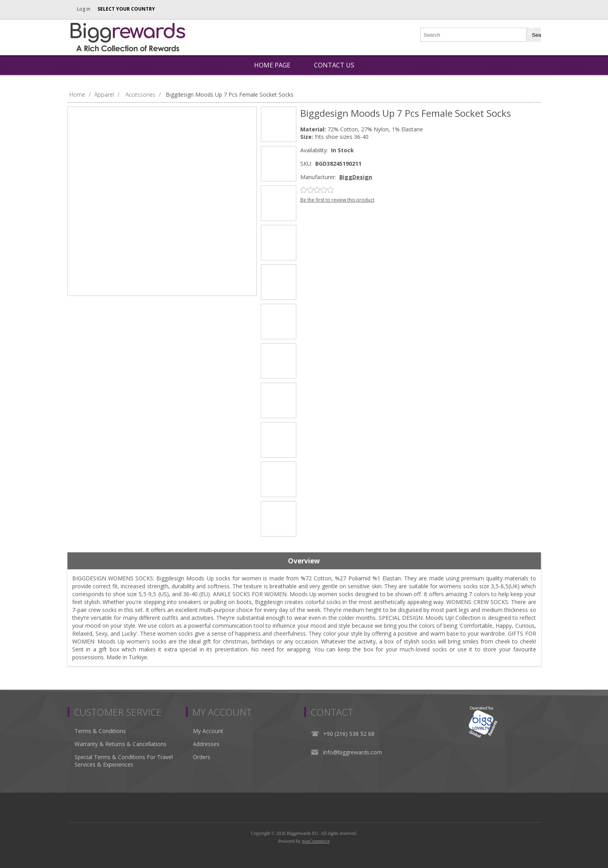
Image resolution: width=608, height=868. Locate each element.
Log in (84, 9)
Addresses (206, 744)
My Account (208, 731)
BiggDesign (356, 177)
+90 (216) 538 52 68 (349, 734)
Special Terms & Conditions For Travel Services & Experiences (124, 761)
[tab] (304, 561)
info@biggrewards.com (353, 752)
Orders (202, 757)
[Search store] (474, 35)
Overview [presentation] (304, 561)
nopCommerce (316, 841)
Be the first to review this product (337, 200)
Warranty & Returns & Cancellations (121, 744)
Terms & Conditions (100, 731)
